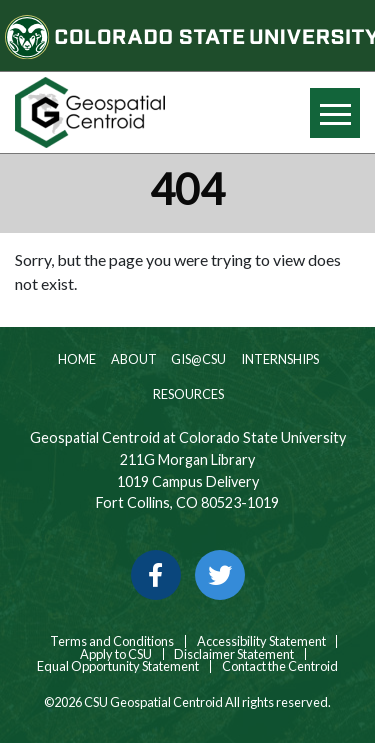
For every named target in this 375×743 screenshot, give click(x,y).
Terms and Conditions (111, 641)
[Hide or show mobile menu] (335, 113)
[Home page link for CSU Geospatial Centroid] (94, 112)
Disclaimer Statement (234, 654)
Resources (187, 394)
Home (76, 359)
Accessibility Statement (261, 641)
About (133, 359)
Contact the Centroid (280, 666)
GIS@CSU (197, 359)
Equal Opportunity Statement (118, 666)
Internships (279, 359)
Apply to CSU (116, 654)
